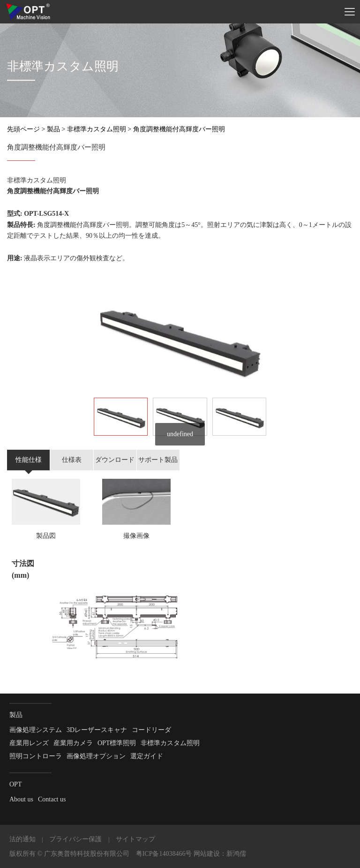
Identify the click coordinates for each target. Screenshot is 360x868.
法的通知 (22, 839)
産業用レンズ (29, 743)
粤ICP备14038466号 (164, 854)
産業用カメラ (73, 743)
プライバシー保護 (75, 839)
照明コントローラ (36, 756)
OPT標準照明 (117, 743)
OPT (15, 784)
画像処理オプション (96, 756)
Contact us (52, 799)
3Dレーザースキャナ (97, 730)
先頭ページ (23, 129)
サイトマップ (135, 839)
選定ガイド (147, 756)
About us (21, 799)
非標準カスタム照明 (97, 129)
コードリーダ (151, 730)
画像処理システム (36, 730)
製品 (53, 129)
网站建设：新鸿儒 (220, 854)
